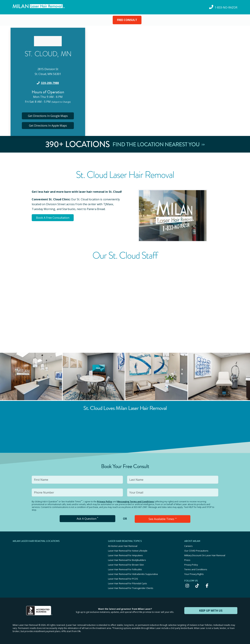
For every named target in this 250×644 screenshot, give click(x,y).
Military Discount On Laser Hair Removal (205, 555)
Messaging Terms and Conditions (136, 502)
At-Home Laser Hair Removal (123, 546)
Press (187, 560)
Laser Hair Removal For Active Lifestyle (128, 551)
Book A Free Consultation (53, 218)
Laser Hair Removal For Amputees (125, 555)
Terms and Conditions (196, 569)
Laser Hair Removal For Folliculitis (125, 569)
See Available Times (163, 519)
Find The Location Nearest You (159, 144)
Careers (188, 546)
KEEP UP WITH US (211, 611)
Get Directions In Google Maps (48, 116)
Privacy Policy (105, 502)
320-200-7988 (50, 83)
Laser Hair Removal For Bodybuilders (127, 560)
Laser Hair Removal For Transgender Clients (131, 588)
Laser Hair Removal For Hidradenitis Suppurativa (133, 574)
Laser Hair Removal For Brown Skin (126, 565)
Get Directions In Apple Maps (48, 126)
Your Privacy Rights (194, 574)
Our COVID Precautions (196, 551)
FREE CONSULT (127, 20)
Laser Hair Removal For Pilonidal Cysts (128, 583)
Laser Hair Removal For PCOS (123, 579)
